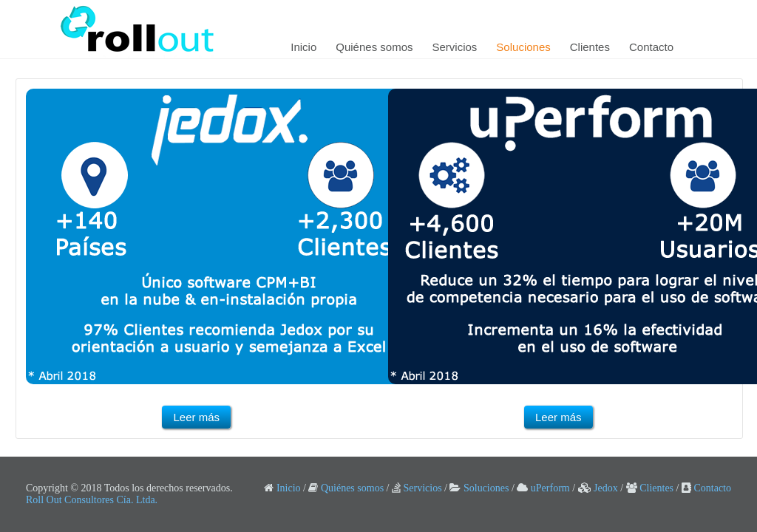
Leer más (196, 417)
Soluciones (523, 47)
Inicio (303, 47)
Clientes (590, 47)
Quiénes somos (374, 47)
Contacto (651, 47)
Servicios (455, 47)
